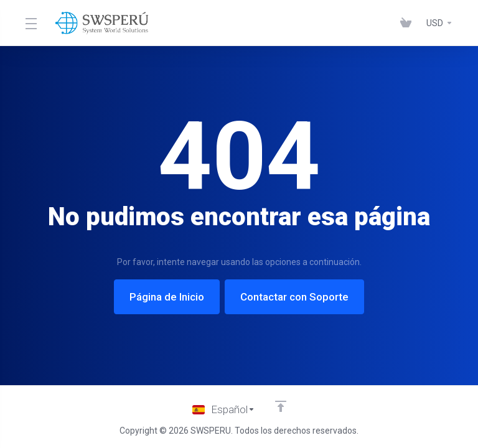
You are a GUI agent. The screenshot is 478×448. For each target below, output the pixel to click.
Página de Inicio (167, 297)
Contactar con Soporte (294, 297)
